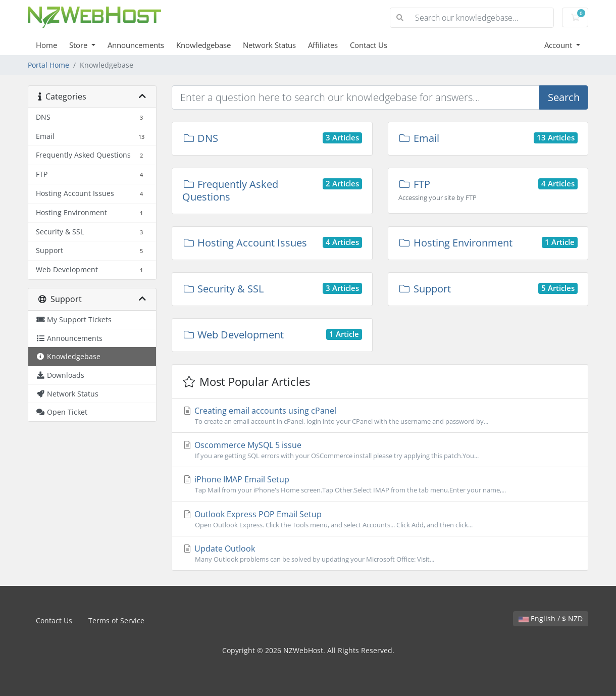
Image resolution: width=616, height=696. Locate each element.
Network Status (269, 45)
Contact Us (369, 45)
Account (559, 45)
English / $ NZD (551, 618)
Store (79, 45)
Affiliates (323, 45)
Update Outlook (380, 554)
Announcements (136, 45)
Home (46, 45)
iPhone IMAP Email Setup (380, 484)
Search (564, 97)
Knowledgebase (203, 45)
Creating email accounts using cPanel (380, 416)
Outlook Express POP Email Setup (380, 519)
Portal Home (48, 65)
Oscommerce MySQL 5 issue (380, 450)
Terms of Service (116, 620)
